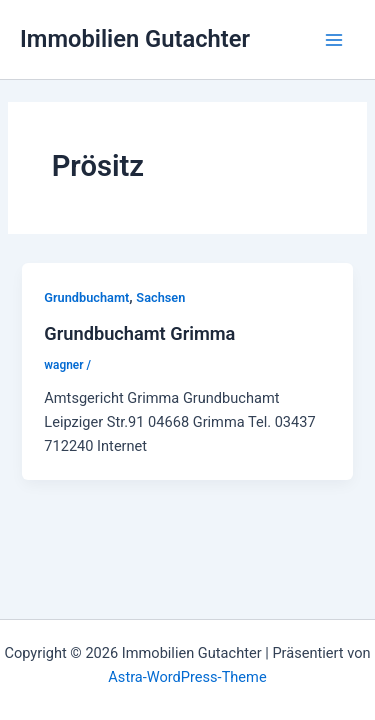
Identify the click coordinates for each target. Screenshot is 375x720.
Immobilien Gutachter (135, 39)
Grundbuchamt (86, 297)
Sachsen (160, 297)
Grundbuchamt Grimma (139, 333)
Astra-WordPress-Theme (187, 677)
